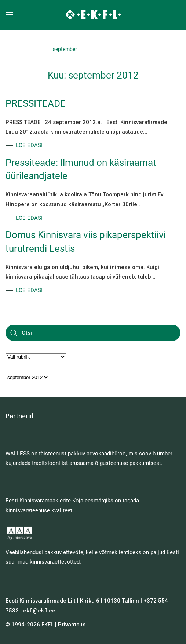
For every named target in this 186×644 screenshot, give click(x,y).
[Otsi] (93, 333)
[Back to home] (93, 15)
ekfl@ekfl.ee (39, 611)
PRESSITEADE (36, 103)
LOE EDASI (29, 145)
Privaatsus (72, 625)
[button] (9, 15)
